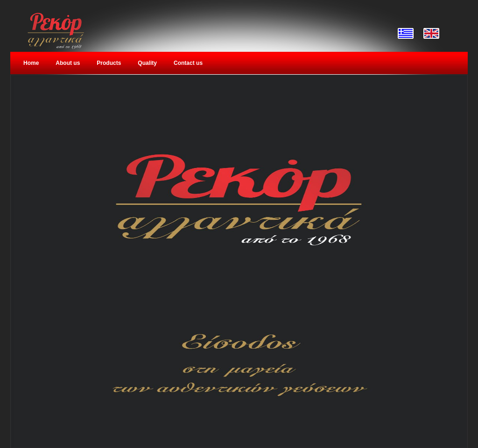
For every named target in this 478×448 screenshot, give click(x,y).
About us (68, 63)
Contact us (188, 63)
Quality (147, 63)
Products (109, 63)
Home (31, 63)
